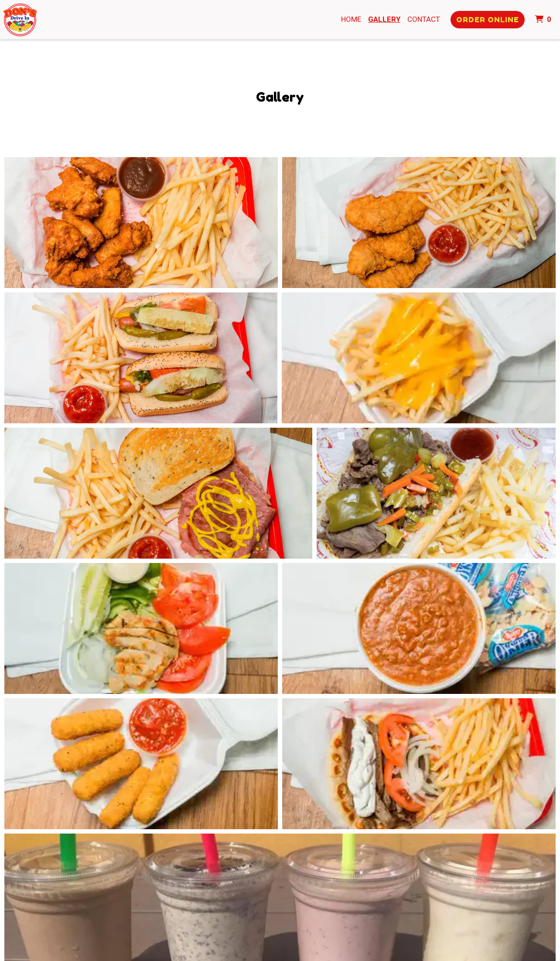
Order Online (488, 19)
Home (351, 19)
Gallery (384, 19)
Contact (424, 19)
